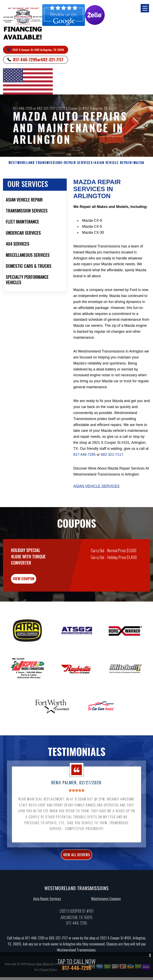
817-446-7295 (25, 60)
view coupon (33, 588)
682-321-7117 (52, 60)
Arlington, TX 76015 (103, 108)
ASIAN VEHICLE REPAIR (113, 171)
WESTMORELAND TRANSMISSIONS (35, 171)
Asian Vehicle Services (96, 495)
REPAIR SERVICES (78, 171)
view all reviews (76, 866)
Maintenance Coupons (106, 910)
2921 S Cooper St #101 (74, 108)
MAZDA (139, 171)
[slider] (76, 801)
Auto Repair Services (47, 910)
